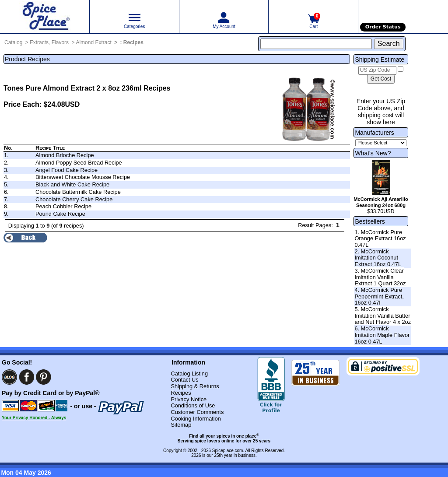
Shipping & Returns (195, 386)
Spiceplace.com (228, 451)
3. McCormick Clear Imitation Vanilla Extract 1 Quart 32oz (380, 277)
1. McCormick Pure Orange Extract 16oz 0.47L (380, 238)
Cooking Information (196, 419)
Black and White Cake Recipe (72, 184)
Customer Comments (197, 412)
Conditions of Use (193, 405)
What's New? (373, 153)
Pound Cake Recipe (60, 214)
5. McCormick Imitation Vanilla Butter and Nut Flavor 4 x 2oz (383, 316)
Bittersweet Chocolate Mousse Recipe (83, 177)
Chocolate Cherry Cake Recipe (74, 199)
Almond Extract (93, 42)
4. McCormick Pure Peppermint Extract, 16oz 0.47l (379, 296)
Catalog (13, 42)
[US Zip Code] (377, 70)
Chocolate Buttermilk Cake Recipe (78, 192)
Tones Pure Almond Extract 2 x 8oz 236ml (73, 88)
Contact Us (184, 380)
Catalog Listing (189, 374)
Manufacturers (374, 133)
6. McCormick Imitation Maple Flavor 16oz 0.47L (382, 335)
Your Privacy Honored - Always (34, 418)
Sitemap (181, 425)
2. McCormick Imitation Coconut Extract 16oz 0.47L (378, 258)
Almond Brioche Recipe (65, 155)
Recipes (133, 42)
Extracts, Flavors (49, 42)
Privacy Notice (189, 399)
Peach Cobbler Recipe (63, 206)
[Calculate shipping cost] (381, 79)
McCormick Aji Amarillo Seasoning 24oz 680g (381, 202)
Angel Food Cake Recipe (66, 170)
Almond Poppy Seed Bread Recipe (79, 163)
